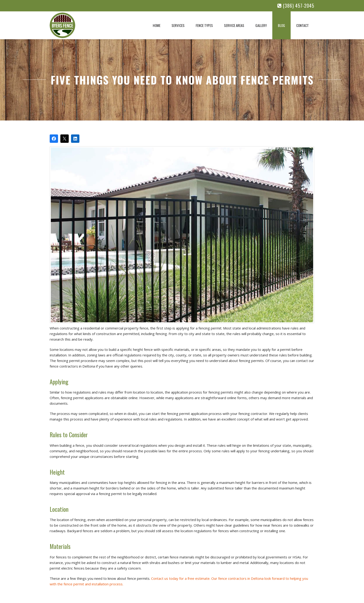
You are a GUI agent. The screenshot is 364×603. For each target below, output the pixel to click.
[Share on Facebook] (54, 139)
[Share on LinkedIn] (75, 139)
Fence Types (204, 25)
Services (178, 25)
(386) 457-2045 (296, 6)
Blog (281, 25)
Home (157, 25)
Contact (302, 25)
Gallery (261, 25)
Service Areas (234, 25)
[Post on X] (65, 139)
